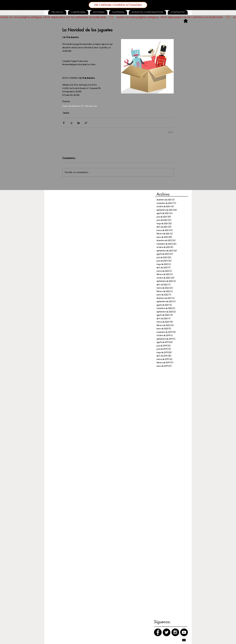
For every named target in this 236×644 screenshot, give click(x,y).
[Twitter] (167, 632)
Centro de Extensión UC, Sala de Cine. (80, 106)
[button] (118, 12)
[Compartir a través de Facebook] (64, 123)
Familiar (66, 113)
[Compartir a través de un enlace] (86, 123)
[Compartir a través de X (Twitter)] (71, 123)
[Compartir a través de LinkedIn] (78, 123)
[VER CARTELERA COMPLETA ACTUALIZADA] (118, 5)
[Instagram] (175, 632)
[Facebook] (158, 632)
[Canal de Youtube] (184, 632)
